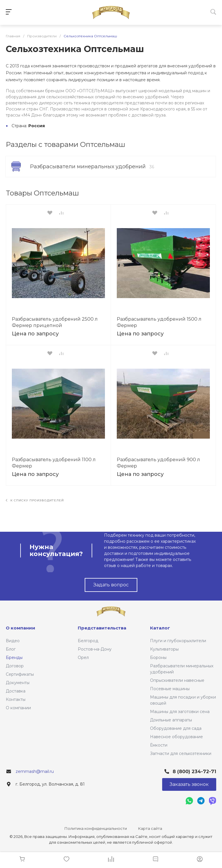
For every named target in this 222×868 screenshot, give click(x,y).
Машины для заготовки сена (180, 712)
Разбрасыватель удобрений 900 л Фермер (158, 463)
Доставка (16, 691)
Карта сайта (150, 828)
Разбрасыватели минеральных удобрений (92, 167)
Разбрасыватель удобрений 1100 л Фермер (54, 463)
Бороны (158, 658)
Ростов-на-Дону (95, 649)
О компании (18, 708)
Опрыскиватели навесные (177, 680)
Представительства (102, 628)
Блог (11, 649)
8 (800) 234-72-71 (194, 772)
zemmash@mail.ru (35, 771)
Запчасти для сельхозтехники (181, 754)
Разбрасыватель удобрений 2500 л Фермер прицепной (55, 322)
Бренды (14, 658)
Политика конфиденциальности (96, 828)
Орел (83, 658)
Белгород (88, 641)
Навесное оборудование (176, 737)
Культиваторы (164, 649)
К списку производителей (35, 500)
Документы (18, 683)
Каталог (160, 628)
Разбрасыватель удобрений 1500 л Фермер (159, 322)
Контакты (16, 699)
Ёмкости (159, 745)
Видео (13, 641)
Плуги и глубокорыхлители (178, 641)
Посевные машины (170, 689)
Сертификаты (20, 674)
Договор (15, 666)
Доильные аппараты (171, 720)
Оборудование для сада (176, 728)
